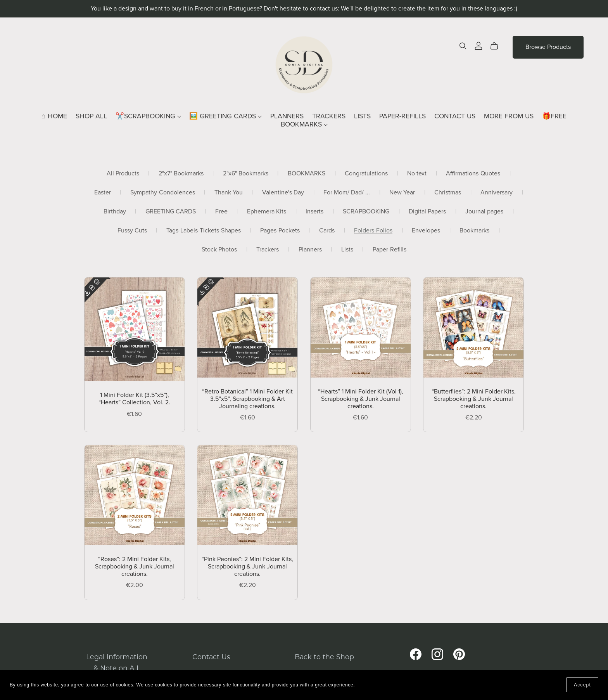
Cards (327, 231)
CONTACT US (455, 116)
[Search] (463, 46)
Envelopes (426, 231)
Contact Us (211, 657)
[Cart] (497, 46)
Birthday (115, 212)
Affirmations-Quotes (473, 174)
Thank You (229, 193)
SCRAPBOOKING (366, 212)
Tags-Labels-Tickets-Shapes (204, 231)
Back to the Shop (324, 657)
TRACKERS (329, 116)
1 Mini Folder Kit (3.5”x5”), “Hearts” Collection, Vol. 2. (134, 399)
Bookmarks (474, 231)
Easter (103, 193)
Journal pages (484, 212)
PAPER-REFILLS (402, 116)
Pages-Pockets (280, 231)
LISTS (362, 116)
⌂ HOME (54, 116)
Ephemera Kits (267, 212)
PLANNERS (287, 116)
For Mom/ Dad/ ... (347, 193)
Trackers (268, 250)
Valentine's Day (283, 193)
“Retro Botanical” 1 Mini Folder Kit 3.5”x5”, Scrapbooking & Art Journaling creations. (247, 399)
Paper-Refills (389, 250)
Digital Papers (427, 212)
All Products (123, 174)
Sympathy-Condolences (163, 193)
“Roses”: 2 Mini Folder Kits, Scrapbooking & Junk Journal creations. (135, 567)
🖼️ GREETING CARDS (225, 116)
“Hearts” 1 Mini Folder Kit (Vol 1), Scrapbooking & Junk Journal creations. (361, 399)
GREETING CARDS (171, 212)
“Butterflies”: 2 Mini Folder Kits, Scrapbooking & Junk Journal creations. (474, 399)
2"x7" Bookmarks (181, 174)
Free (221, 212)
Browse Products (548, 47)
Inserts (314, 212)
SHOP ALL (91, 116)
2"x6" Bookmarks (246, 174)
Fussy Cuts (132, 231)
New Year (402, 193)
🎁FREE (554, 116)
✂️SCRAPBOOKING (148, 116)
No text (417, 174)
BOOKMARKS (304, 124)
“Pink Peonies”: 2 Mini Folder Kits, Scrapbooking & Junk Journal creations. (247, 567)
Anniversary (497, 193)
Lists (347, 250)
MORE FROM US (509, 116)
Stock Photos (219, 250)
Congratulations (366, 174)
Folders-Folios (373, 231)
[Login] (478, 45)
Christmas (448, 193)
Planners (310, 250)
